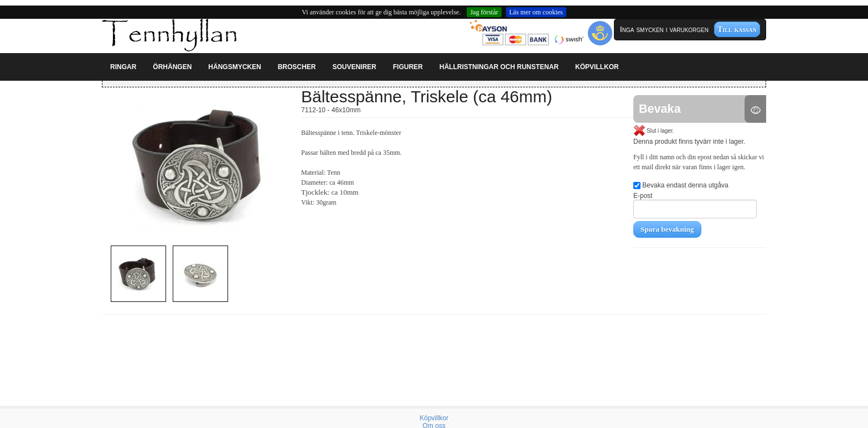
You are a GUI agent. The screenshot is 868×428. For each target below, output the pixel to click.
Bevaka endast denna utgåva (681, 185)
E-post (695, 205)
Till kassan (737, 29)
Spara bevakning (667, 229)
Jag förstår (484, 12)
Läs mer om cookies (536, 12)
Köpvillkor (434, 418)
